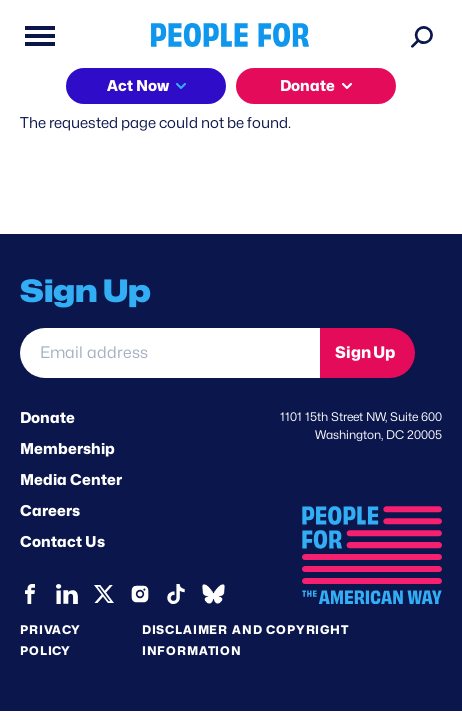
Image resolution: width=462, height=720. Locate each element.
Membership (67, 449)
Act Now (138, 86)
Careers (50, 511)
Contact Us (62, 542)
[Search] (422, 36)
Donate (307, 86)
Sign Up (365, 352)
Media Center (71, 480)
